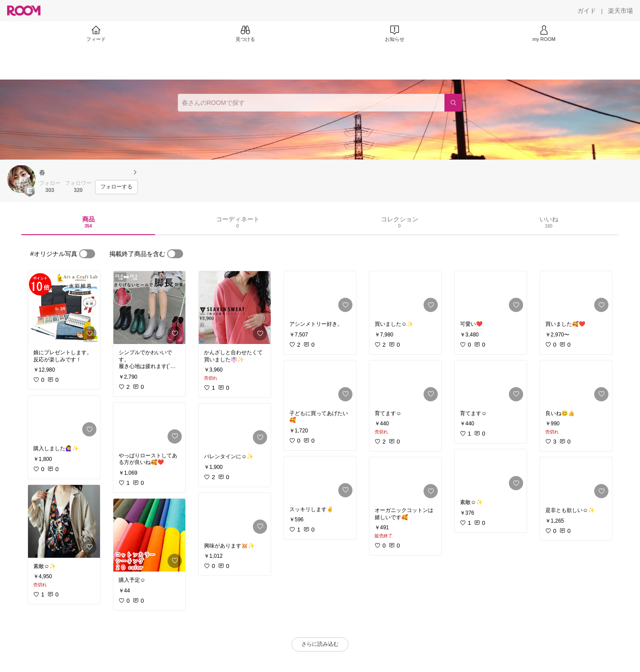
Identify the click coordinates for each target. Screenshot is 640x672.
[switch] (87, 254)
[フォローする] (116, 187)
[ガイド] (587, 11)
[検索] (453, 103)
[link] (64, 308)
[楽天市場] (620, 11)
